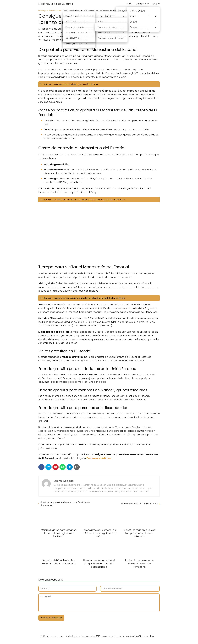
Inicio (129, 4)
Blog (155, 4)
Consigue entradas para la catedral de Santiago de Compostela (65, 504)
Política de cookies (145, 636)
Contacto (141, 4)
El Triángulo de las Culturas (56, 4)
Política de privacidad (125, 636)
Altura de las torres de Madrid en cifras (139, 504)
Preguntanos (107, 636)
